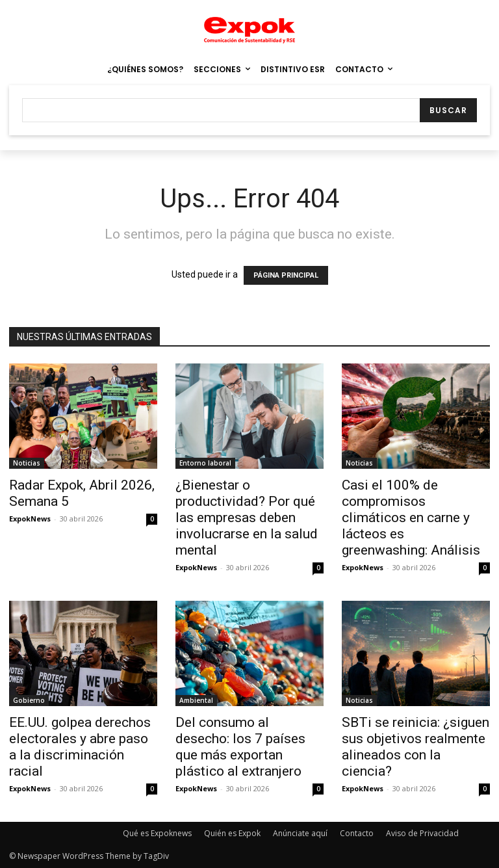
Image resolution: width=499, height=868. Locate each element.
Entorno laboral (205, 463)
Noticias (27, 463)
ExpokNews (30, 519)
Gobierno (29, 700)
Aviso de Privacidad (422, 833)
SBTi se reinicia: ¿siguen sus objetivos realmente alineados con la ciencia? (416, 747)
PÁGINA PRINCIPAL (286, 275)
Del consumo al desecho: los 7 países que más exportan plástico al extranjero (240, 747)
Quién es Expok (232, 833)
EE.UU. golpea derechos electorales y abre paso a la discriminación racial (80, 747)
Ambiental (196, 700)
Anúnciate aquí (300, 833)
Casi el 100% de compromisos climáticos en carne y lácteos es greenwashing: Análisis (411, 518)
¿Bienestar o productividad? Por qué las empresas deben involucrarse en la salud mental (247, 518)
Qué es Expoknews (157, 833)
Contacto (357, 833)
